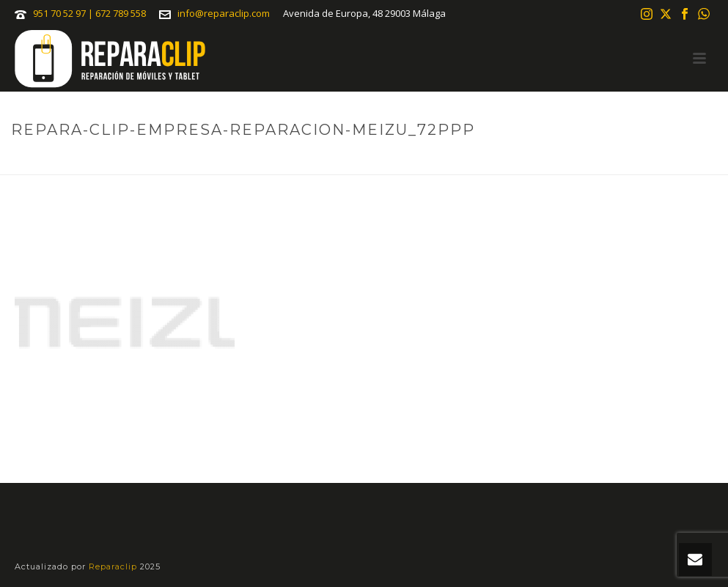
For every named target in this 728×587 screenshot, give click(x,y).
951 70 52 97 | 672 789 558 (89, 13)
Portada (368, 160)
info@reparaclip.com (224, 13)
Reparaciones (434, 160)
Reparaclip (114, 566)
